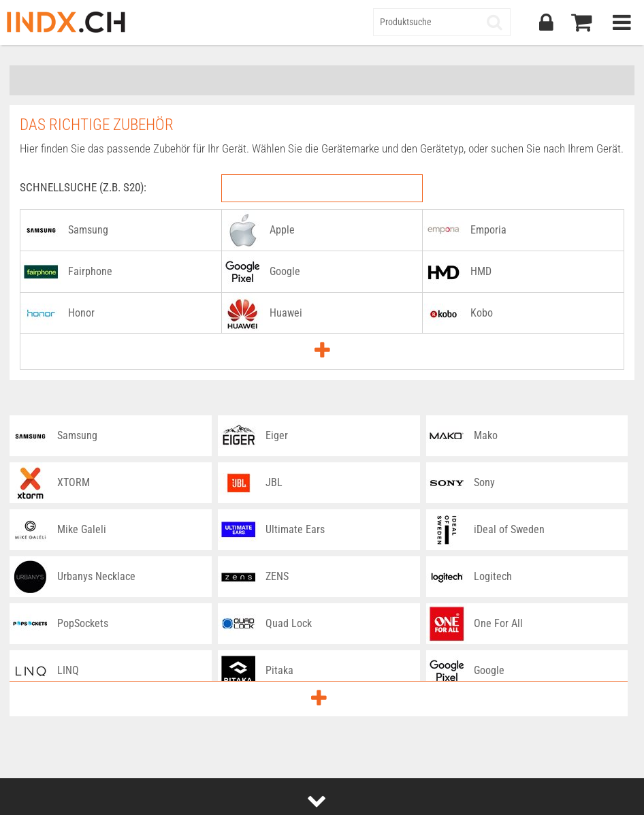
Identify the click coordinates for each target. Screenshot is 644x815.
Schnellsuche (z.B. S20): (83, 187)
